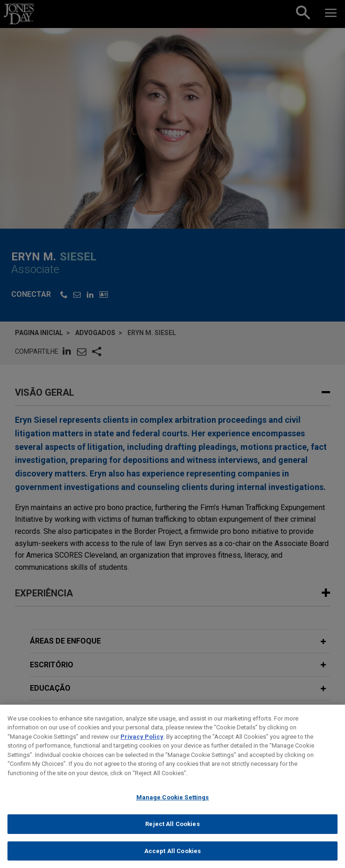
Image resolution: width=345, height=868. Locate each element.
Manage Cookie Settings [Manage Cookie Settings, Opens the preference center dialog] (173, 804)
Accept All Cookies (172, 857)
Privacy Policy (142, 743)
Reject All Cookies (172, 830)
